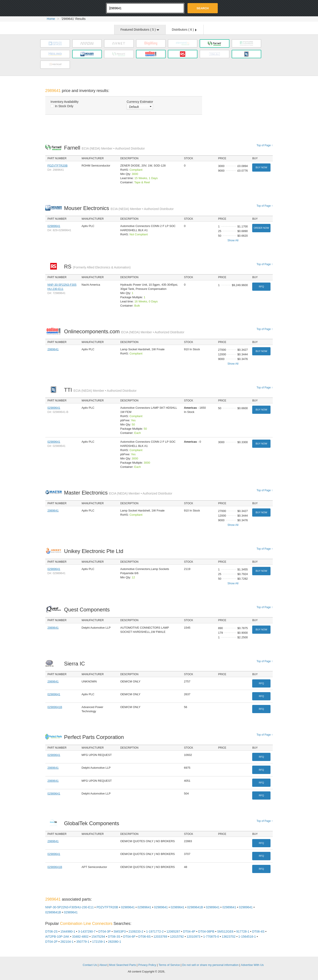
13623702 (229, 937)
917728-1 (243, 931)
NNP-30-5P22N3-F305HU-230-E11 (69, 907)
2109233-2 (136, 931)
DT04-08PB (206, 931)
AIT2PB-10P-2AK (57, 937)
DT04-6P (129, 937)
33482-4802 (80, 937)
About (103, 965)
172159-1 (99, 942)
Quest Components (88, 610)
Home (51, 19)
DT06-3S (114, 937)
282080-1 (115, 942)
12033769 (160, 937)
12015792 (177, 937)
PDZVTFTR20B (58, 166)
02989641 (54, 226)
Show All (233, 240)
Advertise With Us (252, 965)
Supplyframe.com (178, 972)
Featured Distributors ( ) (140, 30)
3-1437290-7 (87, 931)
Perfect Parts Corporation (95, 737)
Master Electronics (118, 493)
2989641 (53, 349)
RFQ (261, 287)
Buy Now (261, 167)
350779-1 (83, 942)
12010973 (193, 937)
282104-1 (67, 942)
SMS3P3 (120, 931)
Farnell (104, 148)
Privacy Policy (147, 965)
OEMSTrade (68, 964)
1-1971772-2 (155, 931)
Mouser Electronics (119, 208)
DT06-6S (144, 937)
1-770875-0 (211, 937)
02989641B (55, 707)
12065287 (173, 931)
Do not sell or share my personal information (210, 965)
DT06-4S (258, 931)
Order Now (261, 228)
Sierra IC (76, 664)
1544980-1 (68, 931)
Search (203, 8)
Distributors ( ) (184, 30)
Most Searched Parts (122, 965)
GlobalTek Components (93, 823)
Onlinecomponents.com (124, 331)
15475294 (98, 937)
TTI (100, 390)
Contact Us (90, 965)
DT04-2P (51, 942)
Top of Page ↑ (265, 145)
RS (97, 267)
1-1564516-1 (247, 937)
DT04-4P (189, 931)
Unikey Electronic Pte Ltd (95, 551)
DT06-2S (51, 931)
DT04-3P (104, 931)
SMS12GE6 (225, 931)
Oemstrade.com (70, 8)
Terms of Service (169, 965)
